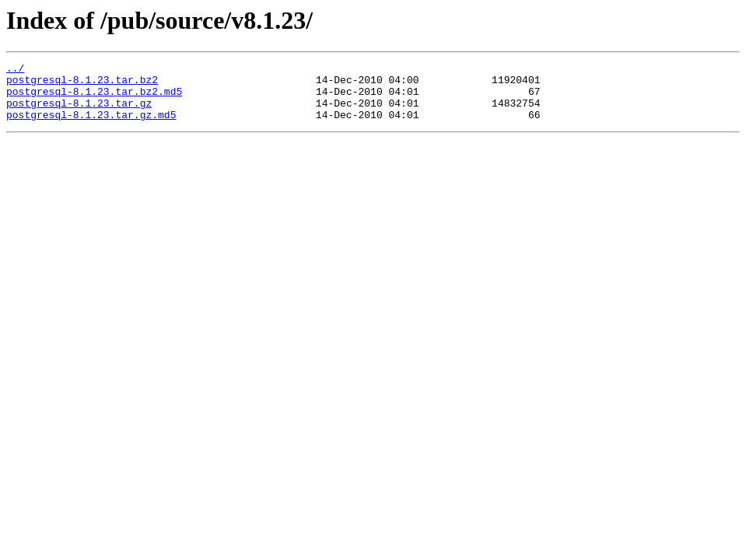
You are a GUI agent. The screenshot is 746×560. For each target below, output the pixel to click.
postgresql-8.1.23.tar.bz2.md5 (94, 98)
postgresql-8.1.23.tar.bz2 (82, 84)
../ (15, 70)
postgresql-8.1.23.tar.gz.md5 (91, 126)
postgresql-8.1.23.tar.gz (79, 112)
